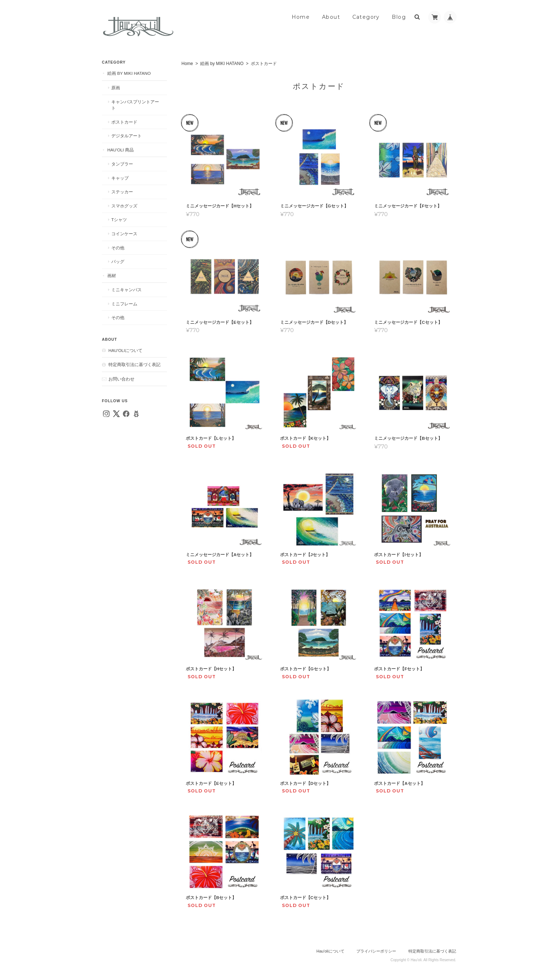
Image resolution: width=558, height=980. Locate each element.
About (331, 17)
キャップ (120, 178)
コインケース (124, 234)
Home (301, 17)
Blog (399, 17)
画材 (112, 276)
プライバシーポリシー (376, 951)
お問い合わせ (121, 379)
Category (366, 17)
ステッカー (122, 192)
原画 (116, 88)
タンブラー (122, 164)
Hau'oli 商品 (121, 150)
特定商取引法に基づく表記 (134, 364)
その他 (118, 248)
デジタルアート (126, 136)
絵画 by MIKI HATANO (222, 64)
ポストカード (124, 122)
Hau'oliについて (125, 350)
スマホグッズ (124, 206)
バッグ (118, 261)
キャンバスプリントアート (135, 105)
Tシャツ (119, 220)
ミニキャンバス (126, 290)
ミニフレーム (124, 304)
